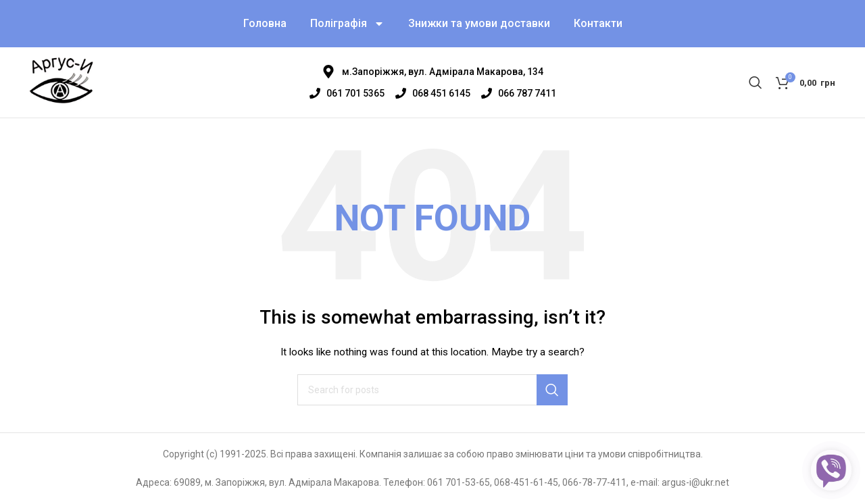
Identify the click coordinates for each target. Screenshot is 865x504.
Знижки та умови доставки (479, 23)
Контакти (598, 23)
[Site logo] (61, 82)
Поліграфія (347, 24)
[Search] (756, 82)
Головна (265, 23)
